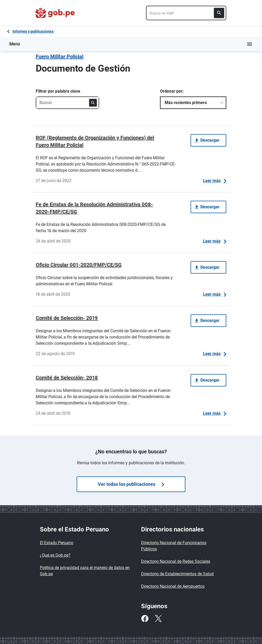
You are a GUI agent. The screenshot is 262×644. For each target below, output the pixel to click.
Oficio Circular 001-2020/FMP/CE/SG (79, 265)
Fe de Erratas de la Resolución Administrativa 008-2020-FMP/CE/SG (94, 208)
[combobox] (186, 13)
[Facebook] (145, 619)
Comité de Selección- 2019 (67, 318)
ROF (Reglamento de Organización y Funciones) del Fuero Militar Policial (95, 141)
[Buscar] (219, 13)
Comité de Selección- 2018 (67, 378)
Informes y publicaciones (33, 31)
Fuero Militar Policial (60, 57)
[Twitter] (158, 619)
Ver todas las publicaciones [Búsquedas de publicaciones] (131, 484)
